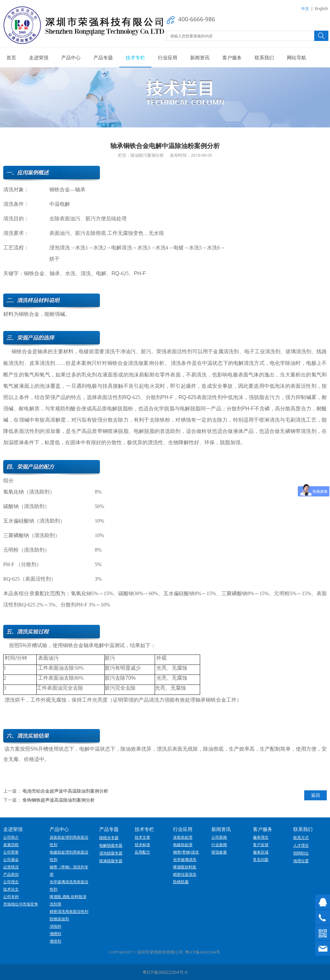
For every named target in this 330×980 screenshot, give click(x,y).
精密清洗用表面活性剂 (69, 912)
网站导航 (296, 57)
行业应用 (168, 57)
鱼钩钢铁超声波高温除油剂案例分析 (59, 800)
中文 (305, 9)
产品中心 (71, 57)
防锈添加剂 (59, 919)
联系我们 (264, 57)
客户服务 (232, 57)
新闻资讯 (200, 57)
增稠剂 (55, 934)
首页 (11, 57)
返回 (315, 795)
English (321, 9)
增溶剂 (55, 941)
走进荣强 (39, 57)
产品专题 (103, 57)
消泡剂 (55, 926)
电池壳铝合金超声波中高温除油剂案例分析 (65, 791)
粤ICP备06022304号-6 (165, 972)
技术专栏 (135, 57)
